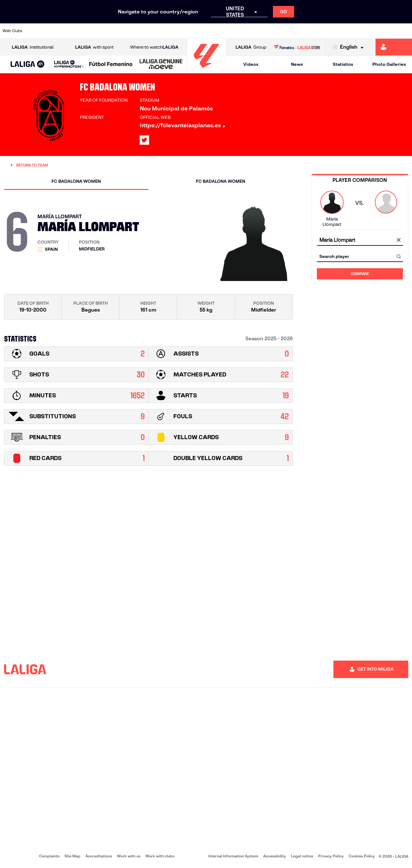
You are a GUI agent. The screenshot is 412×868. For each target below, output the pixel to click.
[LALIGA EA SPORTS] (28, 65)
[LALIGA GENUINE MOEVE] (161, 65)
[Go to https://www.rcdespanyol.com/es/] (250, 31)
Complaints (49, 856)
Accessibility (275, 856)
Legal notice (302, 856)
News (297, 64)
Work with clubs (160, 856)
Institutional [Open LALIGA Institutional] (33, 47)
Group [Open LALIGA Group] (251, 47)
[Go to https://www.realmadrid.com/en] (308, 31)
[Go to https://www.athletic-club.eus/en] (37, 31)
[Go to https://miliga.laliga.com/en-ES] (394, 47)
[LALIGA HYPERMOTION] (69, 64)
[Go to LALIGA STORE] (297, 47)
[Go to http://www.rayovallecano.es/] (211, 31)
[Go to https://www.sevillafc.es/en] (366, 31)
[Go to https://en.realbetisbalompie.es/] (288, 31)
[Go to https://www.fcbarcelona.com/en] (134, 31)
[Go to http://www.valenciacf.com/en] (385, 31)
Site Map (73, 856)
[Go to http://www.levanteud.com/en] (192, 31)
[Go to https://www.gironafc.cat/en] (172, 31)
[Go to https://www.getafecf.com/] (153, 31)
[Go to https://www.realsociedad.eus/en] (347, 31)
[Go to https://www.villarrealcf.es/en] (405, 31)
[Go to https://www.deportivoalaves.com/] (95, 31)
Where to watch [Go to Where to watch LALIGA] (154, 47)
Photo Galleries (389, 64)
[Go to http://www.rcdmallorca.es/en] (269, 31)
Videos (251, 64)
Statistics (343, 64)
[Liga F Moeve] (111, 65)
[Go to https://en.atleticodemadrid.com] (56, 31)
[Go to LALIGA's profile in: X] (144, 140)
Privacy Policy (331, 856)
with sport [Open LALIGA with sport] (94, 47)
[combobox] (360, 240)
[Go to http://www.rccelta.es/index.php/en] (230, 31)
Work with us (129, 856)
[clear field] (399, 240)
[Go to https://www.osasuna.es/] (75, 31)
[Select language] (350, 47)
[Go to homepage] (206, 70)
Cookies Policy (362, 856)
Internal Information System (233, 856)
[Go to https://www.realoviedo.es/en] (327, 31)
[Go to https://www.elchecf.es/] (114, 31)
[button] (28, 64)
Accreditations (99, 856)
